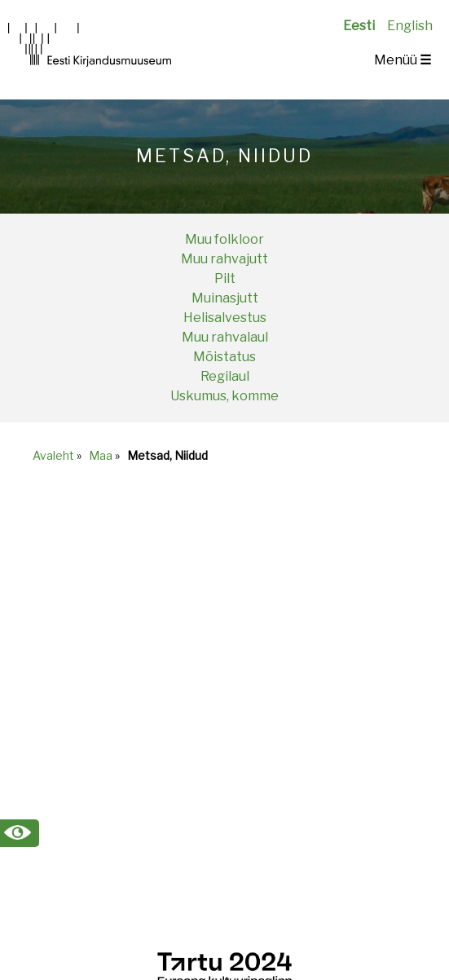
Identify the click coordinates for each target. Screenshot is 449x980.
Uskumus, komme (224, 396)
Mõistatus (224, 357)
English (410, 26)
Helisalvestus (225, 318)
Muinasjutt (225, 298)
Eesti (359, 26)
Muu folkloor (224, 239)
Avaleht (53, 455)
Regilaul (225, 376)
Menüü (403, 60)
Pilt (225, 278)
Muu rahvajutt (224, 259)
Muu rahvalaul (225, 337)
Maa (101, 455)
